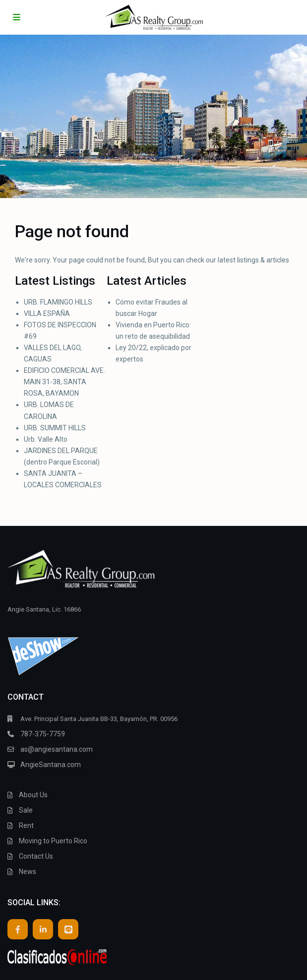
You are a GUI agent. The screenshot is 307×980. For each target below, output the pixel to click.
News (28, 872)
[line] (68, 929)
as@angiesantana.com (57, 749)
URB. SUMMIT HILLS (55, 428)
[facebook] (18, 929)
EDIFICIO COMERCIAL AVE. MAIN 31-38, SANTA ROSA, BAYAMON (64, 382)
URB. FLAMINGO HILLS (58, 302)
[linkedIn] (43, 929)
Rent (26, 825)
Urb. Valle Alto (46, 439)
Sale (26, 810)
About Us (33, 795)
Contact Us (36, 856)
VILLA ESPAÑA (47, 313)
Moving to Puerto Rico (53, 841)
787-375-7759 (43, 734)
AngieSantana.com (51, 765)
